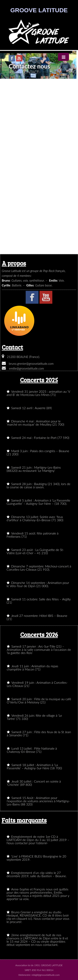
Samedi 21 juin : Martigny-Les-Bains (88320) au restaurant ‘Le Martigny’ (34, 469)
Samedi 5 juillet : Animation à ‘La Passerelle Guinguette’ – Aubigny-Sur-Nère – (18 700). (38, 502)
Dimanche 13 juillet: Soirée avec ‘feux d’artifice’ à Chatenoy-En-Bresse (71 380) (35, 518)
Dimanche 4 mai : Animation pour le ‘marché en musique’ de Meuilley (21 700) (35, 423)
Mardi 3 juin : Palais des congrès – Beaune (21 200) (38, 452)
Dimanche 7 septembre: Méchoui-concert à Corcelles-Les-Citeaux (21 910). (39, 568)
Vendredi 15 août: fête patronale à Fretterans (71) (33, 535)
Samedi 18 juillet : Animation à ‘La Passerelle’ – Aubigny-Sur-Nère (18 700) (34, 766)
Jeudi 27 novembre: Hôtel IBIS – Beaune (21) (37, 617)
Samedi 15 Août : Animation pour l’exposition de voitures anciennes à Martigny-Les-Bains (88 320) (38, 801)
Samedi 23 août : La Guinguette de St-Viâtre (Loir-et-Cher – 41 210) (35, 551)
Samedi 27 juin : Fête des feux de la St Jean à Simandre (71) (39, 733)
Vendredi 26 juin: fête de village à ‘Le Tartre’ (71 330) (34, 717)
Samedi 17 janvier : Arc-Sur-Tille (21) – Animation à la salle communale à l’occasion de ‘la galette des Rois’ (39, 649)
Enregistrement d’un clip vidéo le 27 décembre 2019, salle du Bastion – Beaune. (37, 874)
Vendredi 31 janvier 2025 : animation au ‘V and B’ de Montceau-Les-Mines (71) (38, 393)
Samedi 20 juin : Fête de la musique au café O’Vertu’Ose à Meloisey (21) (39, 701)
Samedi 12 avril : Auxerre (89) (29, 408)
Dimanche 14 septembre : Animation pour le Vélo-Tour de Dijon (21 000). (38, 584)
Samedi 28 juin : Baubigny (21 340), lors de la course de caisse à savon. (38, 485)
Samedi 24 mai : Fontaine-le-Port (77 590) (38, 438)
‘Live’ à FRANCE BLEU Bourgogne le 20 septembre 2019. (36, 858)
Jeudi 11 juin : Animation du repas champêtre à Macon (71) (32, 668)
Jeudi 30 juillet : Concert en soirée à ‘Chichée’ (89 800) (34, 783)
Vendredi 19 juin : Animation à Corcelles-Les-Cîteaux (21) (37, 684)
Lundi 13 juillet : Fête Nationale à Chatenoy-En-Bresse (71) (32, 750)
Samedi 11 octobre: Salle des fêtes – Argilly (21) (39, 601)
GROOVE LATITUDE (39, 10)
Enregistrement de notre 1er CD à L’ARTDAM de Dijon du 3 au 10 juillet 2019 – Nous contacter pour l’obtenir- (38, 840)
